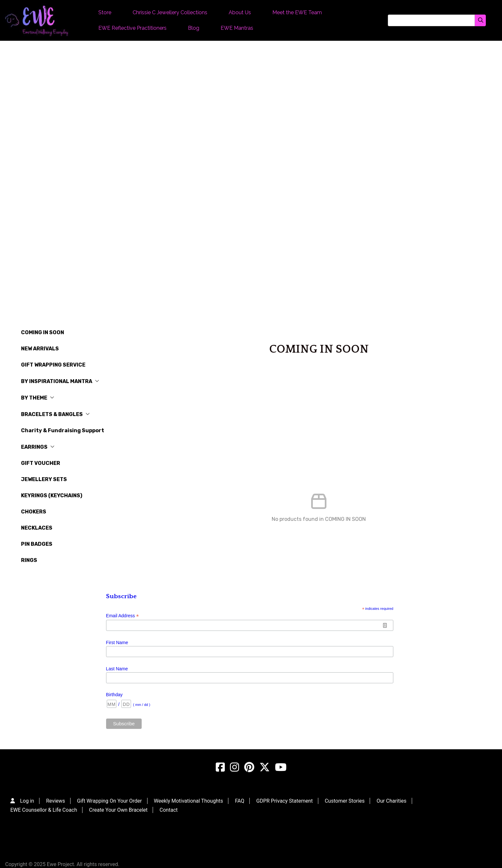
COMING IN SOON (43, 332)
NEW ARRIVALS (40, 349)
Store (105, 12)
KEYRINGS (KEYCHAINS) (52, 495)
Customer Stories (345, 801)
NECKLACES (37, 528)
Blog (194, 28)
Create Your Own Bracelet (118, 810)
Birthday (114, 695)
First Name (117, 643)
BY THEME (38, 398)
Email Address (123, 616)
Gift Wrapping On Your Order (109, 801)
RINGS (29, 560)
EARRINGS (38, 447)
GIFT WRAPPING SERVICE (53, 365)
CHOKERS (34, 512)
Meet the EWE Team (297, 12)
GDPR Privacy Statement (284, 801)
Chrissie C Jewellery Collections (170, 12)
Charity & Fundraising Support (63, 430)
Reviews (55, 801)
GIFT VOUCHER (41, 463)
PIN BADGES (37, 544)
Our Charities (391, 801)
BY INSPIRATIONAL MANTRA (60, 381)
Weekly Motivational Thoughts (189, 801)
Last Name (117, 669)
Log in (27, 801)
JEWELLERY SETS (44, 479)
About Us (240, 12)
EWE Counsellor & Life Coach (44, 810)
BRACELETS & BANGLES (55, 414)
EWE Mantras (237, 28)
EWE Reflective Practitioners (132, 28)
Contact (169, 810)
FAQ (240, 801)
